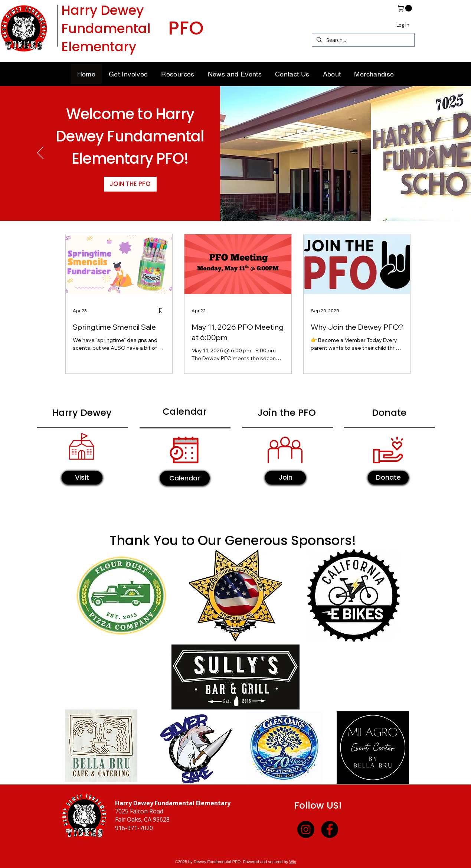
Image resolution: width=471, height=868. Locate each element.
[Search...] (362, 40)
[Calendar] (185, 478)
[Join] (285, 478)
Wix (292, 862)
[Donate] (388, 478)
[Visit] (82, 478)
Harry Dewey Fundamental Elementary (106, 28)
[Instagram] (306, 829)
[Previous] (40, 153)
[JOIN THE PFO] (130, 184)
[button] (405, 8)
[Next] (431, 153)
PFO (186, 28)
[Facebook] (330, 829)
